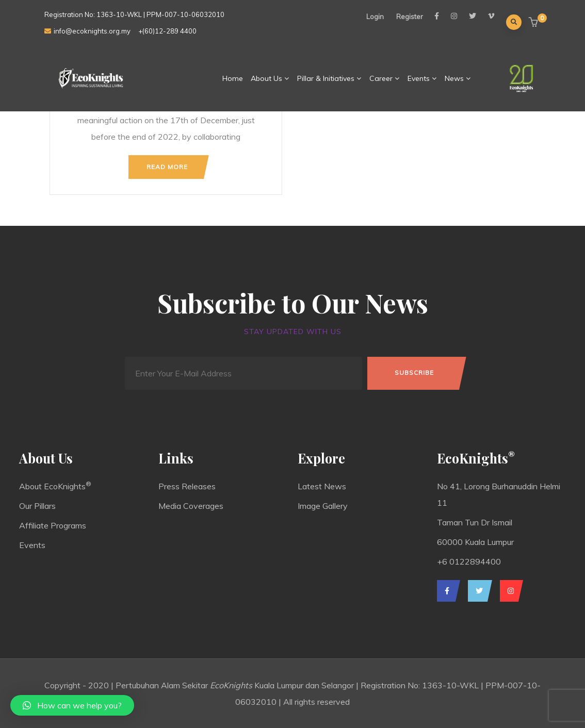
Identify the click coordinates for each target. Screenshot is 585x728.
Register (410, 16)
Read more (167, 167)
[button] (535, 23)
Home (233, 78)
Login (375, 16)
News (458, 78)
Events (422, 78)
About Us (270, 78)
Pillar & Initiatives (329, 78)
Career (385, 78)
